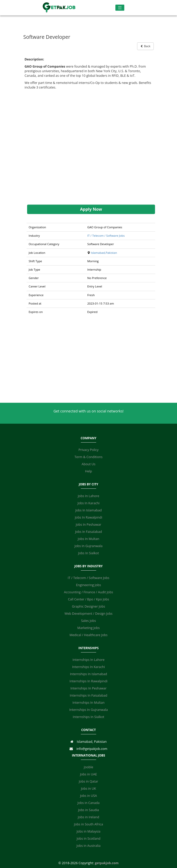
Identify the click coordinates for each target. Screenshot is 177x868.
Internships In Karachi (88, 667)
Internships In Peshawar (88, 688)
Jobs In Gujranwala (88, 546)
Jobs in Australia (88, 846)
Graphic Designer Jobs (88, 606)
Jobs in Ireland (88, 817)
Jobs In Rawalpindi (89, 517)
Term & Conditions (88, 457)
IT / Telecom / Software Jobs (106, 236)
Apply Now (91, 209)
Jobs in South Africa (88, 824)
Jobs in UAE (88, 774)
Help (88, 471)
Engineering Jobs (88, 585)
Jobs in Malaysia (88, 831)
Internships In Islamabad (89, 674)
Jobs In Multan (88, 539)
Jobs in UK (88, 789)
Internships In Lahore (88, 660)
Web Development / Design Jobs (88, 614)
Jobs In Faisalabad (89, 532)
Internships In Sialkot (88, 717)
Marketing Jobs (88, 628)
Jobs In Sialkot (88, 553)
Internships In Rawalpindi (88, 681)
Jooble (89, 767)
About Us (88, 464)
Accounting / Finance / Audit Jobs (88, 592)
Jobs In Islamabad (88, 510)
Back (145, 46)
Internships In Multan (88, 703)
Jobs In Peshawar (88, 525)
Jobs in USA (88, 796)
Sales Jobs (88, 621)
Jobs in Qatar (88, 781)
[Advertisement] (88, 147)
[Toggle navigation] (120, 8)
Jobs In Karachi (88, 503)
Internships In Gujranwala (89, 710)
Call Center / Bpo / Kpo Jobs (89, 599)
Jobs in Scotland (89, 839)
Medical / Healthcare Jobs (89, 635)
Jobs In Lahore (88, 496)
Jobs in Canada (88, 803)
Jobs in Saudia (88, 810)
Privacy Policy (89, 450)
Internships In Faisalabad (88, 695)
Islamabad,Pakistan (104, 253)
